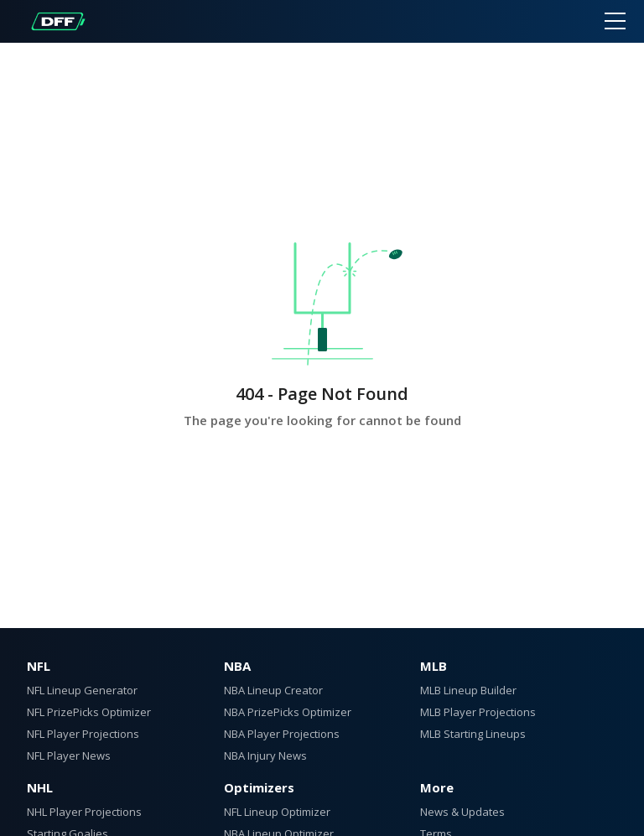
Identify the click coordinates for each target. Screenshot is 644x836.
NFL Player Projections (83, 734)
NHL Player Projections (84, 812)
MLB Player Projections (478, 712)
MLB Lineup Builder (468, 690)
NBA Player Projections (282, 734)
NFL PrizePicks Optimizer (89, 712)
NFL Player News (69, 756)
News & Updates (462, 812)
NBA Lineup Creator (273, 690)
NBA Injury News (265, 756)
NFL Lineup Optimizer (277, 812)
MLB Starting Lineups (473, 734)
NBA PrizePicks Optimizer (288, 712)
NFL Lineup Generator (82, 690)
